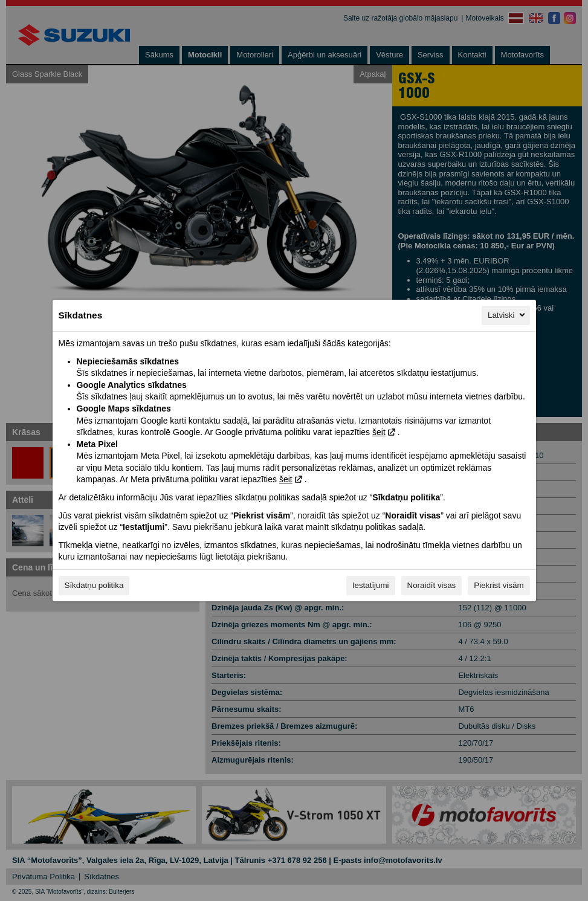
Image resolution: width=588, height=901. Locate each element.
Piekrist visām (499, 585)
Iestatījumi (371, 585)
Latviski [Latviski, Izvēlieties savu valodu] (507, 315)
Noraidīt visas (432, 585)
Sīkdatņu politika (94, 585)
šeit (379, 432)
